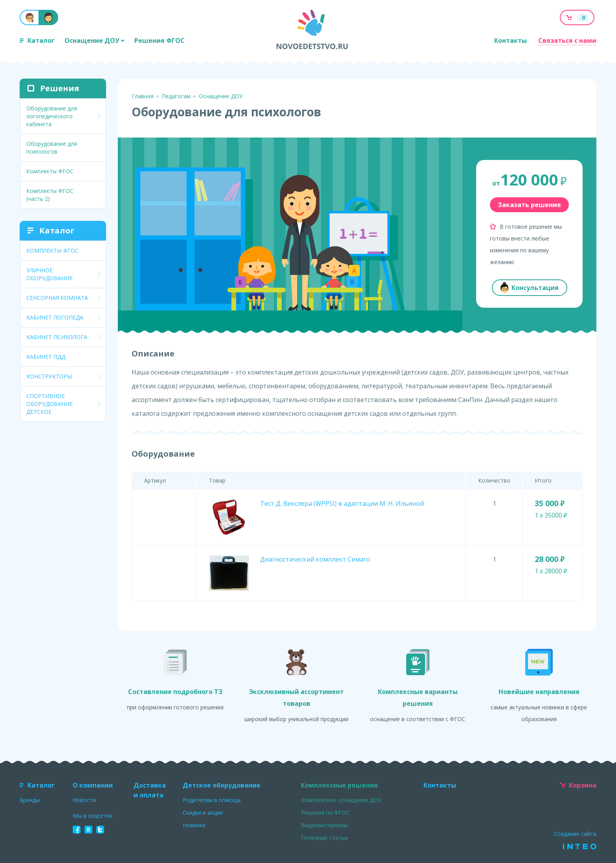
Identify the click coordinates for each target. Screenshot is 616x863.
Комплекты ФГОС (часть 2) (50, 195)
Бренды (30, 800)
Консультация (530, 288)
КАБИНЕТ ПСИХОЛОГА (57, 337)
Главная (143, 96)
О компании (93, 785)
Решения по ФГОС (325, 813)
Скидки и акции (203, 813)
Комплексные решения (339, 785)
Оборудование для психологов (52, 148)
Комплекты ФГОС (50, 171)
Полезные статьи (324, 838)
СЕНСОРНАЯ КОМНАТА (57, 298)
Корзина (578, 785)
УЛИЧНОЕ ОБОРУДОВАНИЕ (49, 274)
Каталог (37, 40)
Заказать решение (529, 205)
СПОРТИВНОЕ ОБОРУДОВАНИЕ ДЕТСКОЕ (49, 404)
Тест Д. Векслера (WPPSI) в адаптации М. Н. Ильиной (342, 503)
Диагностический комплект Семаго (315, 559)
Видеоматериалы (324, 825)
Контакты (511, 40)
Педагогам (176, 96)
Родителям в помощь (212, 800)
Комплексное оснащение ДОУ (341, 800)
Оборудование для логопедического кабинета (52, 116)
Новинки (194, 825)
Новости (84, 800)
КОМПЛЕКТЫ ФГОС (52, 251)
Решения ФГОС (159, 40)
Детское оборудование (222, 785)
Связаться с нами (567, 40)
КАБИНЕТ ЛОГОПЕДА (55, 317)
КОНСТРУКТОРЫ (49, 376)
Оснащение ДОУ (94, 40)
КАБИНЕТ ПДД (46, 357)
